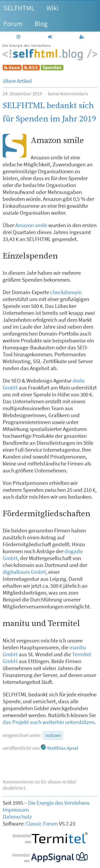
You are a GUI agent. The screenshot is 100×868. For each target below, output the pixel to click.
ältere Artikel (17, 81)
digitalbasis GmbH (24, 572)
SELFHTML (19, 8)
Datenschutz (17, 817)
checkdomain (66, 292)
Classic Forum (42, 824)
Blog (41, 24)
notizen (53, 735)
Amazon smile (31, 225)
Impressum (16, 810)
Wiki (52, 8)
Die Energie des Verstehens (59, 803)
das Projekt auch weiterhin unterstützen (49, 722)
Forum (13, 24)
